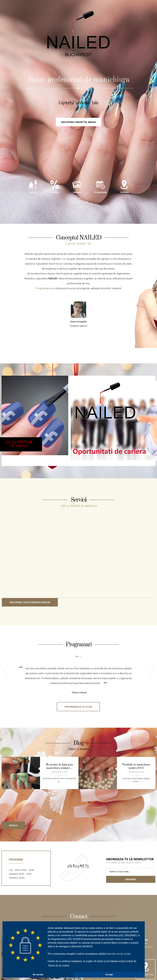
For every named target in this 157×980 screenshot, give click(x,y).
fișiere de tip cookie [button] (59, 965)
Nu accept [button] (38, 974)
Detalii (13, 825)
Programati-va (44, 288)
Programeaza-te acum (78, 707)
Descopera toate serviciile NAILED (30, 602)
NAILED (78, 34)
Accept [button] (109, 974)
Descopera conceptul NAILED (78, 122)
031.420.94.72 (78, 866)
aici (64, 259)
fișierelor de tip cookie (119, 954)
